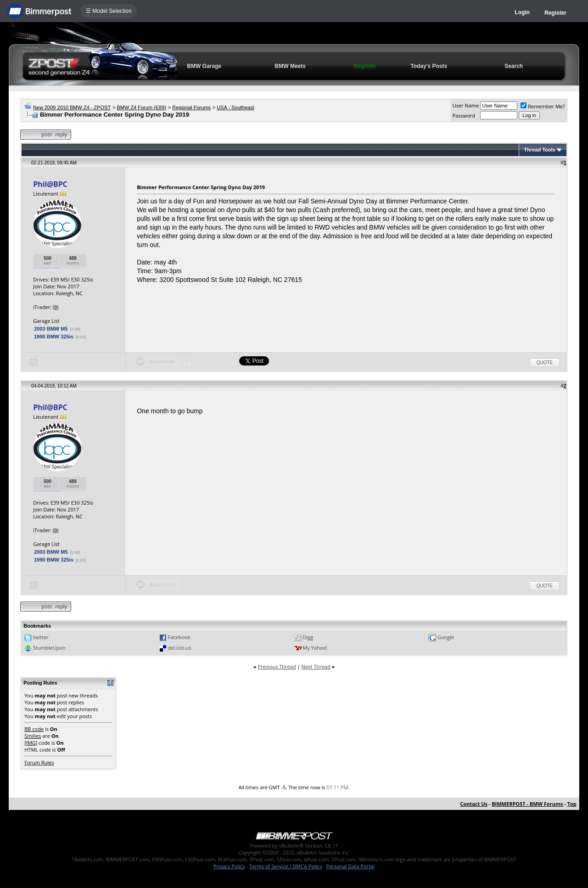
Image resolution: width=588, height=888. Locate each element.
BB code (34, 729)
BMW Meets (290, 66)
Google (446, 637)
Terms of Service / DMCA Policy (286, 866)
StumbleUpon (49, 648)
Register (555, 13)
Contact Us (474, 804)
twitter (41, 637)
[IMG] (31, 743)
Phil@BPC (50, 184)
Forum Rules (39, 762)
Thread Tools (539, 150)
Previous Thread (277, 666)
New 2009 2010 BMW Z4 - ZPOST (72, 107)
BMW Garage (204, 66)
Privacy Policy (229, 866)
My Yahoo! (315, 648)
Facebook (179, 637)
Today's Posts (429, 66)
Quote (545, 363)
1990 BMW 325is (54, 337)
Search (514, 66)
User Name (466, 105)
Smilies (33, 736)
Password (464, 115)
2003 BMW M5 (51, 329)
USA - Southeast (235, 107)
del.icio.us (180, 648)
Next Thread (316, 666)
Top (572, 804)
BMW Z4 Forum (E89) (141, 107)
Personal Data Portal (350, 866)
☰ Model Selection (109, 11)
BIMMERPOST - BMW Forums (527, 804)
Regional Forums (191, 107)
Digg (308, 637)
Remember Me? (543, 106)
